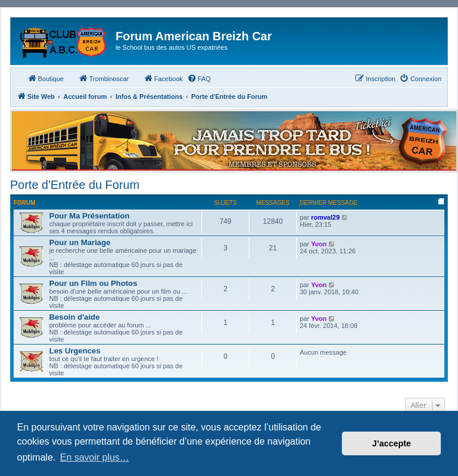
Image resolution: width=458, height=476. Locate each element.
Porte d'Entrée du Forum (75, 185)
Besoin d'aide (74, 317)
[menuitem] (199, 79)
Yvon (319, 244)
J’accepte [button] (392, 443)
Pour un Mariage (80, 242)
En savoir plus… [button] (95, 457)
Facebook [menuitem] (163, 78)
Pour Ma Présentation (89, 216)
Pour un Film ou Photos (93, 283)
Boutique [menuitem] (45, 78)
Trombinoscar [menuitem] (103, 78)
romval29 (325, 217)
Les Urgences (75, 351)
